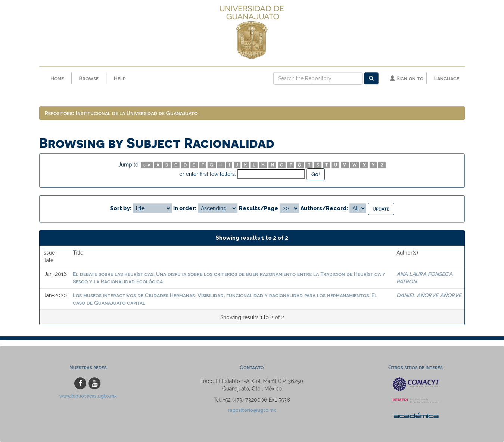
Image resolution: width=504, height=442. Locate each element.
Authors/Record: (324, 208)
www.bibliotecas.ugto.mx (88, 396)
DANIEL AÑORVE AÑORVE (429, 295)
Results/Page (259, 208)
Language (447, 78)
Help (120, 78)
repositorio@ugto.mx (252, 410)
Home (57, 78)
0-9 (147, 165)
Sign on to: (407, 78)
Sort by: (121, 208)
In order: (185, 208)
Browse (89, 78)
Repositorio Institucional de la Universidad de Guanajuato (121, 113)
